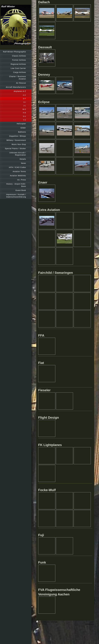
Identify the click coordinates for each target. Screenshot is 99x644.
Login (92, 622)
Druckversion (43, 622)
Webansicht (90, 624)
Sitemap (54, 622)
